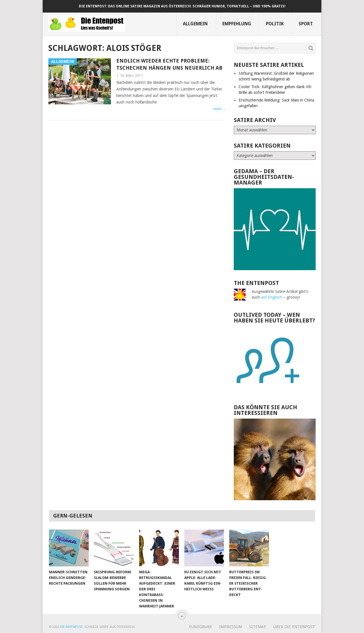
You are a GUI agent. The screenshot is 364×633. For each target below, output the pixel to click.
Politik (275, 24)
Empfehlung (237, 24)
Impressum (231, 627)
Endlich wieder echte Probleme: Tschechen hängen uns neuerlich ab (169, 64)
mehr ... (219, 109)
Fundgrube (201, 627)
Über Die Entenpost (294, 627)
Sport (306, 24)
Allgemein (195, 24)
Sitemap (258, 627)
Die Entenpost (71, 627)
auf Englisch (272, 297)
